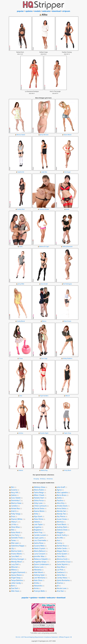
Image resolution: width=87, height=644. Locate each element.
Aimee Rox (15, 508)
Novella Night (44, 433)
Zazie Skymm (62, 564)
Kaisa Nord (16, 532)
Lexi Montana (40, 578)
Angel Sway (16, 578)
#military (43, 479)
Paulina (60, 500)
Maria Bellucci (40, 551)
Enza (13, 516)
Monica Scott (62, 559)
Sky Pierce (61, 516)
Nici (13, 487)
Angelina (38, 527)
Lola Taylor (38, 524)
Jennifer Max (39, 556)
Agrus (59, 490)
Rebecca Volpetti (41, 559)
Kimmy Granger (18, 559)
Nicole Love (61, 588)
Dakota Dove (62, 530)
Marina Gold (16, 551)
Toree (13, 540)
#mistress (50, 479)
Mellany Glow (39, 487)
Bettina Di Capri (44, 246)
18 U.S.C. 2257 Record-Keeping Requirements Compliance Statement (37, 637)
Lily (12, 548)
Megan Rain (62, 551)
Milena (14, 570)
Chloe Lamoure (40, 506)
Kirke (36, 514)
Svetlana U (61, 572)
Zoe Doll (14, 588)
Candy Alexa (62, 578)
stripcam (66, 11)
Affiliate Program (64, 637)
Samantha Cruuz (64, 562)
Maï (13, 530)
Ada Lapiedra (62, 492)
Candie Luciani (40, 535)
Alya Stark (38, 516)
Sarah (68, 209)
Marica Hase (16, 503)
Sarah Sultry (62, 535)
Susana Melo (39, 546)
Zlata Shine (38, 519)
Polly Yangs (16, 514)
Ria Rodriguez (68, 284)
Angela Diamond (18, 572)
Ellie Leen (15, 543)
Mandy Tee (61, 514)
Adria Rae (61, 575)
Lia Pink (60, 570)
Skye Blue (61, 567)
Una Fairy (15, 535)
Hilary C (14, 522)
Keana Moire (67, 135)
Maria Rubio (39, 490)
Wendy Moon (17, 562)
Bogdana (38, 530)
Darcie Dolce (39, 508)
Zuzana (14, 490)
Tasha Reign (39, 492)
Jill (58, 586)
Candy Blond (21, 321)
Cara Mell (15, 556)
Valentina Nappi (18, 546)
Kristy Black (68, 470)
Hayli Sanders (44, 396)
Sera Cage (44, 358)
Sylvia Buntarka (63, 580)
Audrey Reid (21, 209)
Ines (21, 396)
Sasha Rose (39, 543)
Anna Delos (61, 508)
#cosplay (36, 479)
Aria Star (60, 591)
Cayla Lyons (39, 538)
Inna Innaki (44, 284)
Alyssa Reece (16, 575)
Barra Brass (62, 495)
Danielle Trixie (17, 538)
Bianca (44, 321)
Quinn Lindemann (41, 564)
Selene (14, 495)
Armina (21, 433)
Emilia (36, 583)
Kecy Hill (15, 492)
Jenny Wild (21, 284)
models (37, 11)
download (56, 11)
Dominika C (16, 500)
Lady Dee (44, 172)
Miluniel (14, 567)
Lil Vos (14, 524)
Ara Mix (60, 538)
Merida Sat (61, 511)
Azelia (59, 498)
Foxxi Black (61, 524)
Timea (21, 358)
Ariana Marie (16, 554)
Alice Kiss (61, 503)
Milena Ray (44, 470)
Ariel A (14, 511)
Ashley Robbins (68, 358)
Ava (58, 540)
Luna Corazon (40, 554)
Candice (14, 506)
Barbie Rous (62, 546)
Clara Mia (61, 556)
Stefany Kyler (39, 575)
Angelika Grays (40, 562)
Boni (13, 586)
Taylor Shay (67, 433)
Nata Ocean (68, 321)
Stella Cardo (62, 548)
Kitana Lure (39, 567)
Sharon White (17, 519)
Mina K (67, 396)
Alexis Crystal (39, 548)
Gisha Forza (39, 500)
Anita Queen (62, 554)
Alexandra (38, 586)
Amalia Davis (62, 506)
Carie (21, 246)
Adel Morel (38, 572)
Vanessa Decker (44, 209)
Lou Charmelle (40, 540)
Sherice (60, 583)
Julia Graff (61, 487)
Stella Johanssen (67, 246)
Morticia (60, 522)
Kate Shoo (38, 580)
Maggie (60, 532)
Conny (59, 543)
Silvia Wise (15, 527)
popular (20, 11)
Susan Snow (62, 519)
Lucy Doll (15, 564)
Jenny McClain (44, 135)
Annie (36, 588)
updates (29, 11)
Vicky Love (38, 503)
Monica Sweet (21, 135)
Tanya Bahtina (17, 580)
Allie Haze (15, 591)
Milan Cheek (39, 495)
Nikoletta (38, 570)
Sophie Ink (21, 172)
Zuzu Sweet (16, 498)
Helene (21, 470)
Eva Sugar (68, 172)
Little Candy (16, 583)
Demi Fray (38, 532)
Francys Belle (39, 591)
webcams (46, 11)
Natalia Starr (39, 498)
